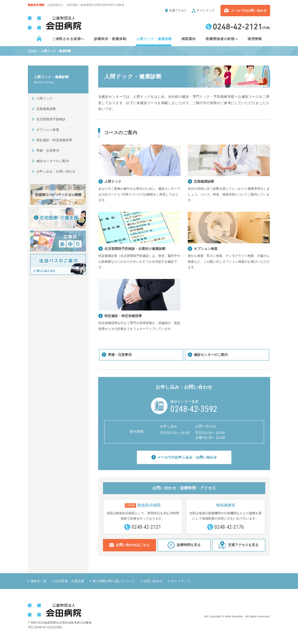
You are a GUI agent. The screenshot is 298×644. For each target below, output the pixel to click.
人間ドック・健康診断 (154, 39)
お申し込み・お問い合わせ (56, 171)
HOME (32, 51)
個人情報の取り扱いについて (114, 581)
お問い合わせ (153, 581)
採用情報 (255, 39)
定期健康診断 (46, 109)
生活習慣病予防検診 (51, 119)
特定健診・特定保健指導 (54, 140)
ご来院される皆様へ (68, 39)
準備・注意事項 (120, 355)
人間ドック (44, 98)
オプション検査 (48, 130)
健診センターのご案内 (211, 355)
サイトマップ (206, 10)
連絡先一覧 (38, 581)
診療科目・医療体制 (110, 39)
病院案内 (188, 39)
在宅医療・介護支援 (70, 581)
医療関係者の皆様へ (222, 39)
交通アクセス (178, 10)
